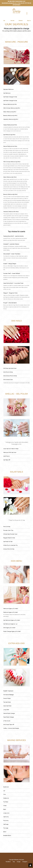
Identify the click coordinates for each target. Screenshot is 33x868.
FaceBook (8, 862)
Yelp (14, 862)
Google (19, 862)
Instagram (25, 862)
